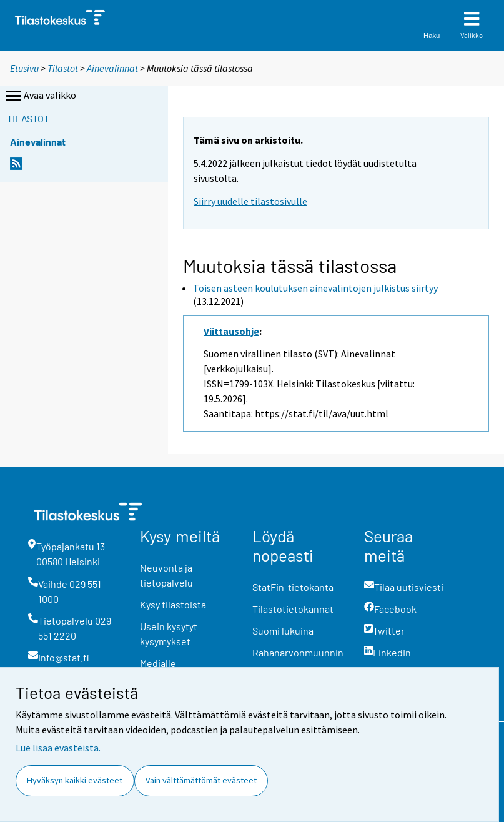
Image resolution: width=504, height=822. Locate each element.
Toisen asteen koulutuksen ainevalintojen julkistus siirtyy (315, 288)
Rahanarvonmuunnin (298, 652)
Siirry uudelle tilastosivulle (250, 201)
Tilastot (63, 68)
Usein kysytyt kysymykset (169, 634)
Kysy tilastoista (173, 604)
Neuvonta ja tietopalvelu (166, 575)
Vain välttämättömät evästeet (201, 780)
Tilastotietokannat (293, 609)
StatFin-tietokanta (293, 587)
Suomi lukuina (283, 631)
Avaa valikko (40, 96)
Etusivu (24, 68)
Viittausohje (231, 331)
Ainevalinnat (112, 68)
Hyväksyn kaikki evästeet (75, 780)
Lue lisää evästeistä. (58, 748)
